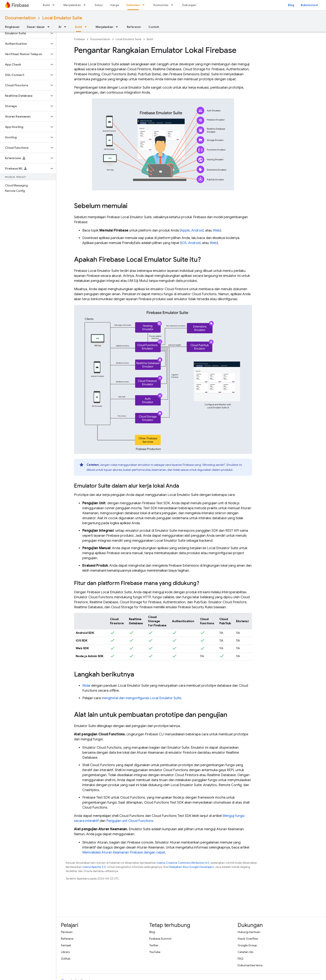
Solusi (99, 5)
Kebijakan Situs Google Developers (192, 867)
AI (60, 27)
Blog (291, 5)
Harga (115, 5)
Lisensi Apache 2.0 (94, 867)
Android (197, 230)
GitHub (66, 959)
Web (216, 230)
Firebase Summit (160, 939)
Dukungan (189, 5)
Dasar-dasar (36, 27)
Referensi (134, 27)
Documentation (20, 18)
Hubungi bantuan (249, 932)
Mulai (86, 686)
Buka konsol (309, 5)
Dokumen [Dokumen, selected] (133, 5)
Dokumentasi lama (250, 965)
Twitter (154, 945)
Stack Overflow (248, 939)
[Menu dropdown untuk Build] (55, 5)
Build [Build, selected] (78, 27)
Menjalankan (72, 5)
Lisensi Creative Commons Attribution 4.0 (183, 863)
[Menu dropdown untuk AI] (66, 27)
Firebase (79, 39)
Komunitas (161, 5)
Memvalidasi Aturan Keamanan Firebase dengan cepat (124, 852)
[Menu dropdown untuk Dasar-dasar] (50, 27)
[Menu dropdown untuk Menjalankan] (86, 5)
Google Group (247, 945)
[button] (25, 33)
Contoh (154, 27)
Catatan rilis (245, 952)
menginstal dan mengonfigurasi (141, 698)
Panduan (67, 932)
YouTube (155, 952)
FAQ (241, 959)
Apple (185, 230)
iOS (184, 243)
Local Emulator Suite (62, 18)
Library (65, 952)
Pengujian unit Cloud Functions (130, 821)
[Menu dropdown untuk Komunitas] (173, 5)
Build (46, 5)
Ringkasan (12, 27)
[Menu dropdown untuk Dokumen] (145, 5)
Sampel (66, 945)
